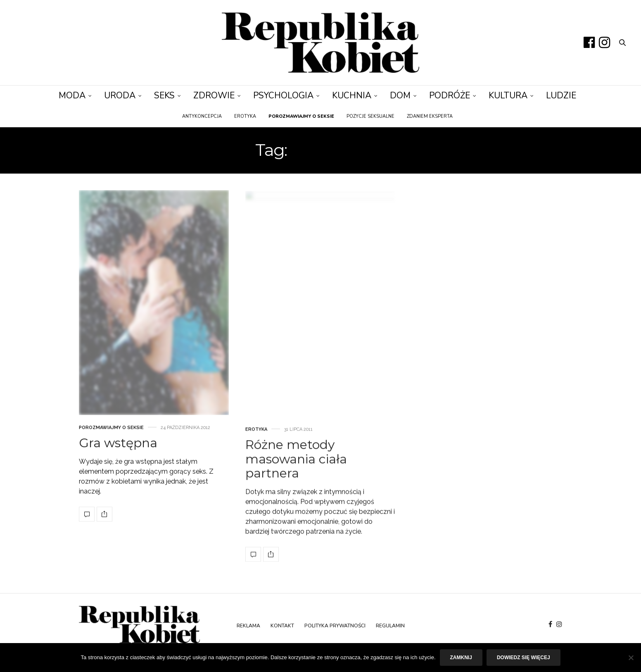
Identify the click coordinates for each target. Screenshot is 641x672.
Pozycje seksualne (370, 116)
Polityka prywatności (335, 626)
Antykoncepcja (202, 116)
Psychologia (283, 95)
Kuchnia (352, 95)
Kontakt (282, 626)
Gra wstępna (118, 480)
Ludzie (561, 95)
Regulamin (390, 626)
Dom (400, 95)
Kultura (508, 95)
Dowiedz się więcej (523, 658)
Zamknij (461, 658)
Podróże (450, 95)
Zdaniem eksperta (430, 116)
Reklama (248, 626)
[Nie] (631, 658)
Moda (72, 95)
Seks (164, 95)
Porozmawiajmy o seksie (111, 464)
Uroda (120, 95)
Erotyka (245, 116)
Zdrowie (214, 95)
